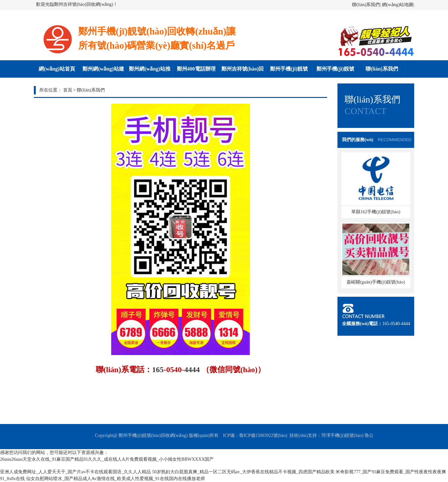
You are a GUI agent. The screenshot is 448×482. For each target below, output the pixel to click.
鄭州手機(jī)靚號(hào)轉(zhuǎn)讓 (335, 72)
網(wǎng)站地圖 (398, 5)
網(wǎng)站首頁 (57, 69)
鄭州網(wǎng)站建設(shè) (103, 72)
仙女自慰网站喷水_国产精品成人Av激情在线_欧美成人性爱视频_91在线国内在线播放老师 (116, 479)
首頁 (68, 90)
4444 (192, 370)
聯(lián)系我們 (366, 5)
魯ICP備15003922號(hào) (263, 435)
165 (158, 370)
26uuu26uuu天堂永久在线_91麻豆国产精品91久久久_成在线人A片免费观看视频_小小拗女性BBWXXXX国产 (107, 459)
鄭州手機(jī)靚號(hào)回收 (289, 72)
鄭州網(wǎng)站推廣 (150, 72)
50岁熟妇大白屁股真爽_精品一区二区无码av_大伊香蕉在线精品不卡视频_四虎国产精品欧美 (243, 472)
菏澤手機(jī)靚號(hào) (342, 435)
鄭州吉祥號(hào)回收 (243, 72)
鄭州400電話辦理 (196, 69)
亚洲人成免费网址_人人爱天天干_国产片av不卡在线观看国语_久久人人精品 (75, 472)
